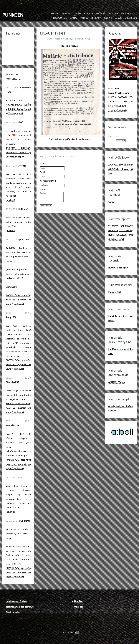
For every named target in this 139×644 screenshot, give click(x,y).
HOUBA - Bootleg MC (118, 268)
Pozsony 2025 (115, 292)
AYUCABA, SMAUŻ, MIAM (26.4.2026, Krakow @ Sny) (121, 169)
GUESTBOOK (131, 18)
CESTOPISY (113, 14)
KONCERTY (67, 14)
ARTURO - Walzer (117, 382)
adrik (77, 632)
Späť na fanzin (71, 139)
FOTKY (78, 14)
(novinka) (10, 200)
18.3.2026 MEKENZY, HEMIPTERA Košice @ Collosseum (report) (18, 153)
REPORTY (89, 14)
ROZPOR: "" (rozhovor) (18, 300)
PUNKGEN (13, 15)
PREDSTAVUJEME (59, 18)
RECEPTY (108, 18)
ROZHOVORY (127, 14)
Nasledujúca (85, 139)
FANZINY (84, 18)
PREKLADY (96, 18)
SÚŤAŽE (118, 18)
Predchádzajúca (56, 139)
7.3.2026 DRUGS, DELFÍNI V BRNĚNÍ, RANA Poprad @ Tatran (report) (18, 109)
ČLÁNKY (73, 18)
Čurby (111, 202)
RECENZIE (100, 14)
